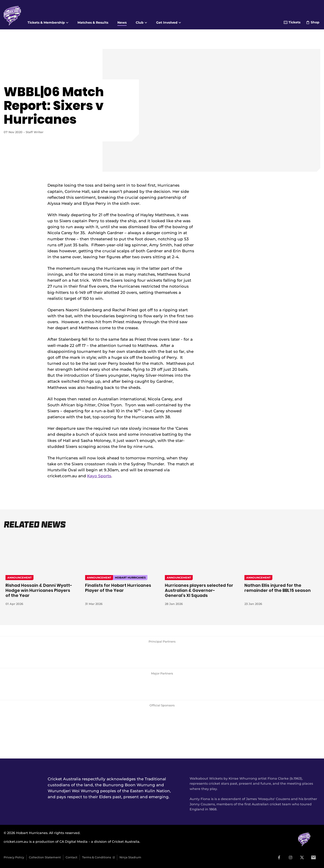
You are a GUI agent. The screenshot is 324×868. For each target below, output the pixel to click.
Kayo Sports (99, 476)
